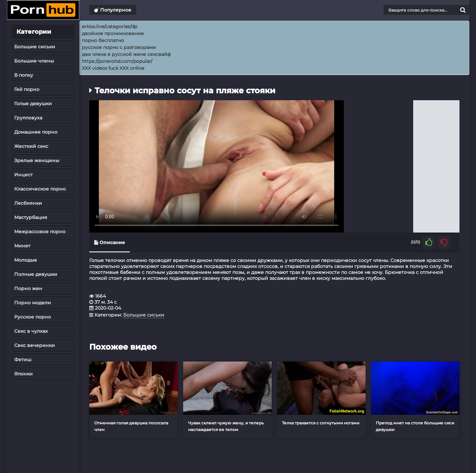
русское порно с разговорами (119, 47)
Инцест (23, 175)
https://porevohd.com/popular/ (117, 61)
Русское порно (33, 317)
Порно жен (28, 288)
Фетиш (23, 360)
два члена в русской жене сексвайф (126, 54)
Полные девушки (36, 274)
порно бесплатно (103, 40)
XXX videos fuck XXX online (113, 68)
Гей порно (27, 89)
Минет (22, 246)
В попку (24, 75)
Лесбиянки (28, 203)
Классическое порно (40, 189)
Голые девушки (33, 104)
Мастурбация (31, 217)
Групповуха (28, 118)
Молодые (26, 260)
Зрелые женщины (37, 160)
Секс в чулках (31, 331)
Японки (23, 374)
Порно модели (33, 303)
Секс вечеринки (35, 345)
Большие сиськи (35, 47)
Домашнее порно (36, 132)
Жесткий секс (31, 146)
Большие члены (34, 61)
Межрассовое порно (40, 232)
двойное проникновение (113, 33)
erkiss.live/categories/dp (110, 26)
